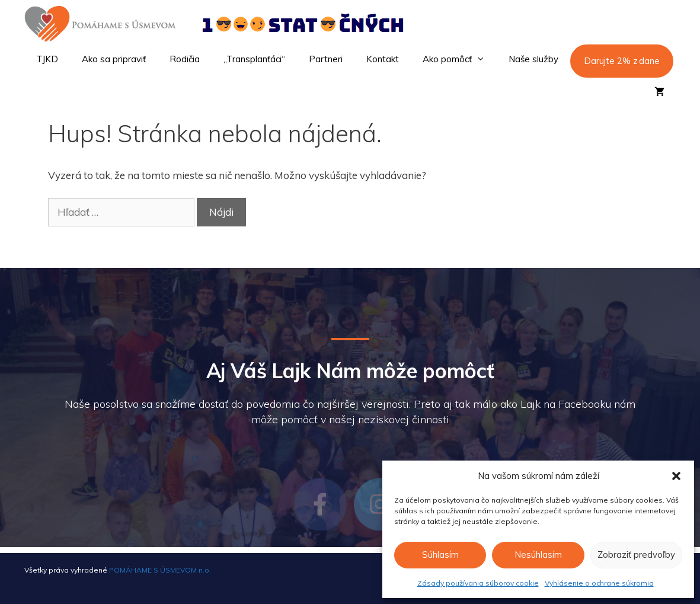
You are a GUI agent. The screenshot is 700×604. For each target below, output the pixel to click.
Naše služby (533, 59)
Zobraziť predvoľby (636, 555)
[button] (676, 476)
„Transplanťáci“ (254, 59)
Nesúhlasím (538, 555)
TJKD (47, 59)
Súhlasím (440, 555)
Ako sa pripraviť (114, 59)
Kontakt (383, 59)
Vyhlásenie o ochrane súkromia (599, 583)
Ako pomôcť (460, 59)
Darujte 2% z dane (622, 61)
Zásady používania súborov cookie (478, 583)
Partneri (326, 59)
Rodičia (185, 59)
